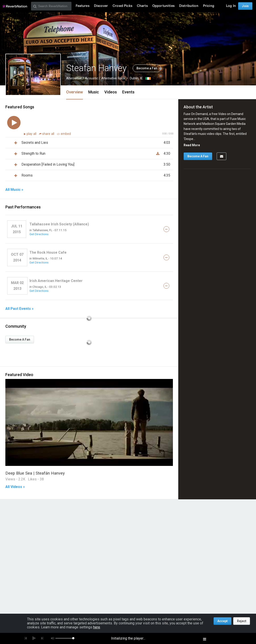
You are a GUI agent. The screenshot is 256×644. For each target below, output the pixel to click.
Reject (242, 621)
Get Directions (39, 234)
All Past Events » (19, 309)
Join (245, 6)
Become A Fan (20, 339)
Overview (74, 92)
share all (47, 134)
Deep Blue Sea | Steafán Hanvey (35, 473)
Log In (231, 6)
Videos (111, 92)
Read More (192, 145)
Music (94, 92)
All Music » (14, 190)
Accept (222, 621)
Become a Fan (147, 68)
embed (64, 134)
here (97, 627)
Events (128, 92)
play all (32, 134)
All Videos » (15, 487)
